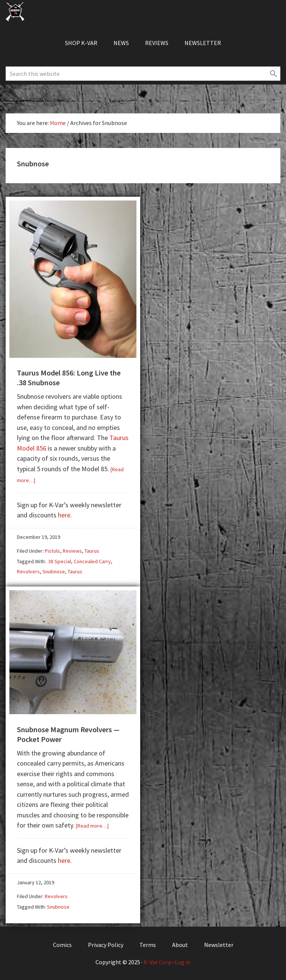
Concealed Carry (92, 561)
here (64, 515)
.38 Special (59, 561)
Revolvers (28, 571)
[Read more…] (92, 826)
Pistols (52, 551)
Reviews (72, 551)
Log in (183, 962)
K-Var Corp (157, 962)
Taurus (92, 551)
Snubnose (54, 571)
